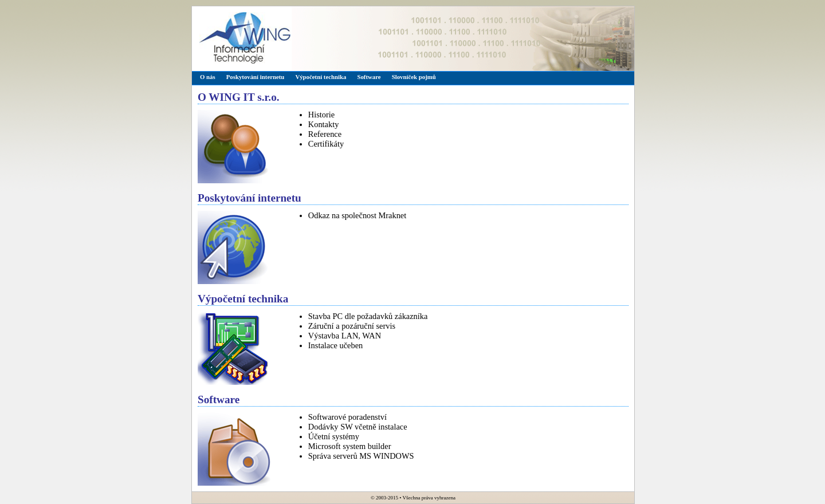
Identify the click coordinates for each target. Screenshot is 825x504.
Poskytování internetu (256, 77)
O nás (208, 77)
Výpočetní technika (321, 77)
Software (369, 77)
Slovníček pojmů (414, 77)
